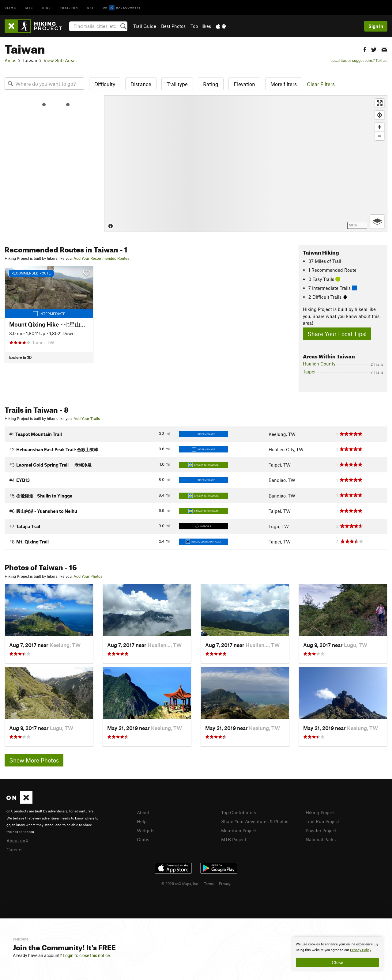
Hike (47, 8)
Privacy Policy (361, 950)
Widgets (146, 831)
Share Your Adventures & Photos (255, 821)
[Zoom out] (380, 136)
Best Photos (173, 26)
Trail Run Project (323, 821)
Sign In (376, 26)
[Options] (377, 222)
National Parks (321, 839)
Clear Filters (321, 84)
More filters (284, 84)
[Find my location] (380, 115)
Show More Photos (34, 760)
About (143, 812)
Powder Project (321, 831)
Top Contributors (239, 812)
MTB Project (234, 839)
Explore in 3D (20, 357)
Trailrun (69, 8)
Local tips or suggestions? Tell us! (359, 60)
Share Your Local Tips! (337, 334)
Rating (211, 84)
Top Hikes (201, 26)
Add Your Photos (88, 576)
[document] (337, 954)
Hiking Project (320, 812)
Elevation (244, 84)
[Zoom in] (380, 127)
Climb (10, 8)
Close (337, 962)
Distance (141, 84)
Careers (14, 849)
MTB (29, 8)
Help (142, 821)
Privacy (225, 884)
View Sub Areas (60, 60)
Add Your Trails (87, 418)
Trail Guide (145, 26)
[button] (365, 49)
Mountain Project (239, 831)
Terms (209, 884)
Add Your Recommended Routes (101, 258)
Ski (90, 8)
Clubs (143, 839)
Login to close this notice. (87, 955)
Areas (10, 60)
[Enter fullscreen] (380, 103)
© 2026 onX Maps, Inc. (180, 884)
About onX (17, 841)
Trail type (177, 84)
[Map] (246, 164)
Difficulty (105, 84)
